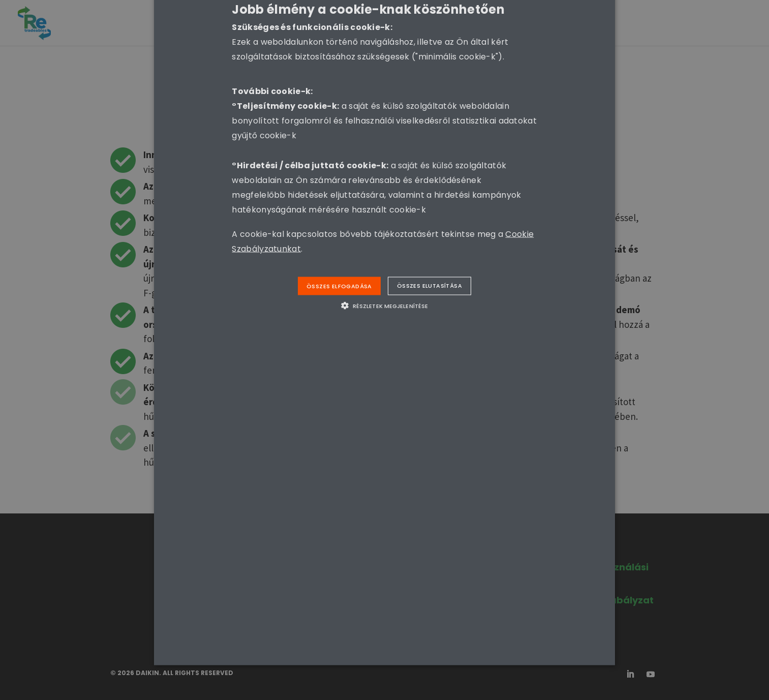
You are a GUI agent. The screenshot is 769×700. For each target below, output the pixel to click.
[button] (384, 306)
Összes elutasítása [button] (429, 285)
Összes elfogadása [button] (339, 286)
